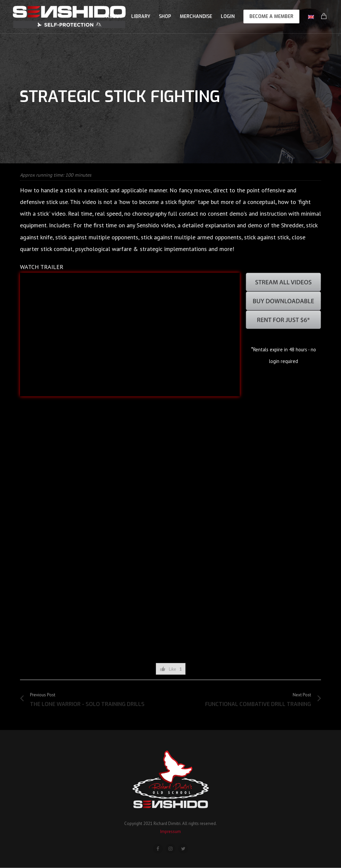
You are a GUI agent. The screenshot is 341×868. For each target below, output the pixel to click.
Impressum (170, 831)
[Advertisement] (170, 636)
